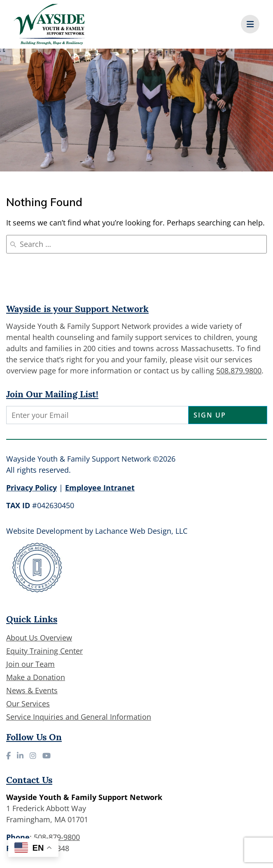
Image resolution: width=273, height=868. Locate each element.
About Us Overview (39, 638)
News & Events (32, 690)
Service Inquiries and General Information (79, 717)
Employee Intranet (100, 488)
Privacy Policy (31, 488)
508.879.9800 (239, 371)
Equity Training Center (44, 651)
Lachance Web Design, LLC (141, 531)
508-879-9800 (57, 837)
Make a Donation (36, 677)
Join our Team (30, 664)
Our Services (28, 704)
